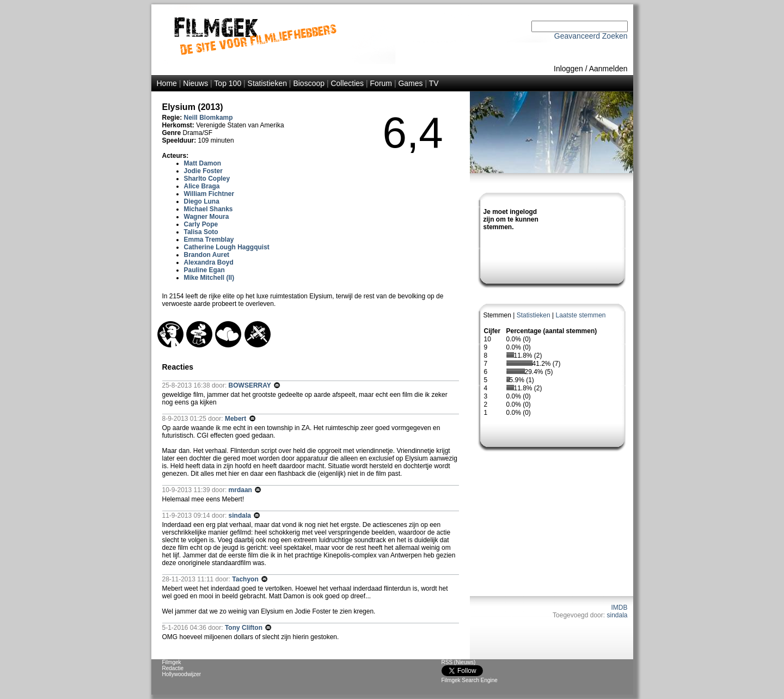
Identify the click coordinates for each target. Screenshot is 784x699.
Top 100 (228, 83)
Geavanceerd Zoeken (591, 36)
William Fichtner (209, 194)
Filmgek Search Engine (470, 680)
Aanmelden (608, 69)
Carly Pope (201, 224)
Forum (381, 83)
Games (410, 83)
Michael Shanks (209, 209)
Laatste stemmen (580, 315)
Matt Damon (203, 163)
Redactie (173, 668)
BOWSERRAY (251, 385)
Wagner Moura (207, 217)
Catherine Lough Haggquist (227, 247)
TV (434, 83)
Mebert (237, 419)
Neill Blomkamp (209, 118)
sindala (617, 615)
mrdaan (241, 490)
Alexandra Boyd (209, 262)
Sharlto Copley (207, 179)
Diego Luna (202, 201)
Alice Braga (202, 186)
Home (167, 83)
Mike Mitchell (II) (209, 278)
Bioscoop (309, 83)
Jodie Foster (203, 171)
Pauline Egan (204, 270)
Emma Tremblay (209, 240)
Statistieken (267, 83)
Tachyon (246, 579)
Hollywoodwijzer (182, 674)
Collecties (347, 83)
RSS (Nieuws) (459, 662)
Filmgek (172, 662)
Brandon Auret (207, 255)
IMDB (620, 608)
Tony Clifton (244, 628)
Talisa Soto (201, 232)
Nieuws (195, 83)
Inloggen (568, 69)
